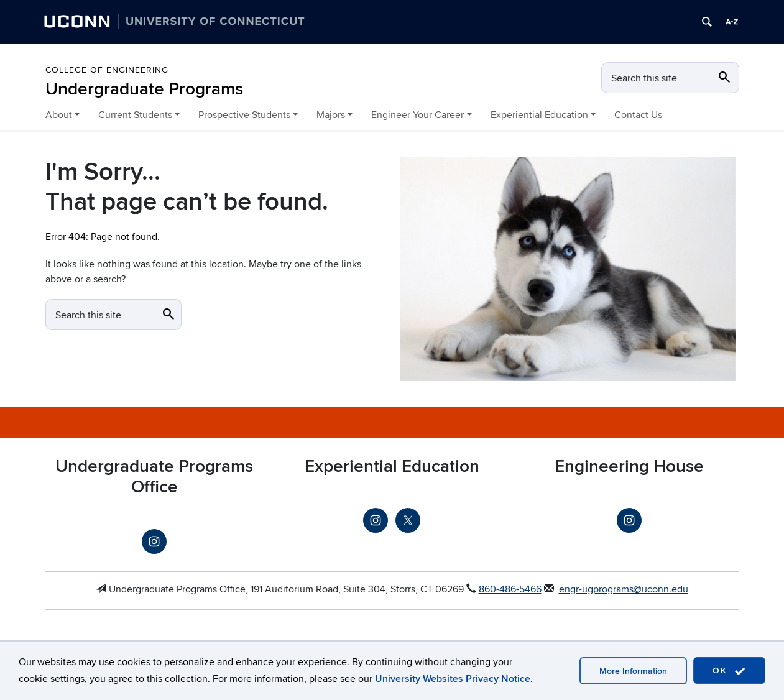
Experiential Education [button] (539, 115)
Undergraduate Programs (144, 89)
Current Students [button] (135, 115)
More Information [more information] (633, 671)
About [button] (59, 115)
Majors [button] (331, 115)
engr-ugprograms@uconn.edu (624, 589)
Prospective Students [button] (244, 115)
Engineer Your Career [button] (417, 115)
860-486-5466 (510, 589)
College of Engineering (107, 70)
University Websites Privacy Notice (453, 679)
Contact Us (638, 115)
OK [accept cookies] (729, 671)
